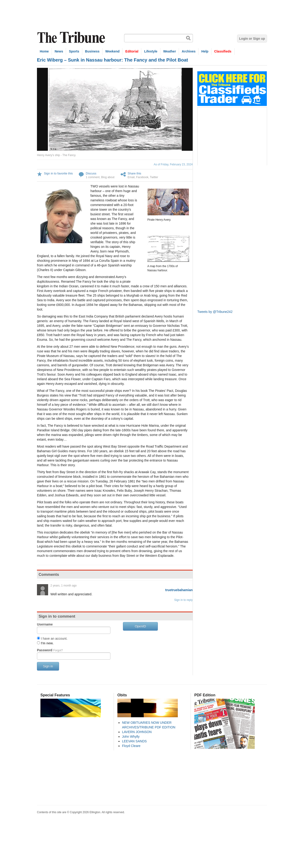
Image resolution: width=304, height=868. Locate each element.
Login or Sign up (252, 39)
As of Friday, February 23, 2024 (173, 164)
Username (45, 624)
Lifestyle (151, 51)
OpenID (140, 626)
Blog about (108, 177)
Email (131, 177)
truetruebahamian (179, 590)
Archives (189, 51)
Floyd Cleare (131, 746)
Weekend (112, 51)
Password (50, 650)
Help (205, 51)
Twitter (154, 177)
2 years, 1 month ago (64, 586)
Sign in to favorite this (58, 173)
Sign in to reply (183, 600)
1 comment (93, 177)
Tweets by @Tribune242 (215, 312)
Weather (170, 51)
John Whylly (131, 737)
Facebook (142, 177)
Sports (74, 51)
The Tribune (72, 38)
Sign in (48, 666)
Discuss (91, 173)
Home (44, 51)
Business (92, 51)
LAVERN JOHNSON (137, 732)
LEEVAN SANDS (134, 741)
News (59, 51)
